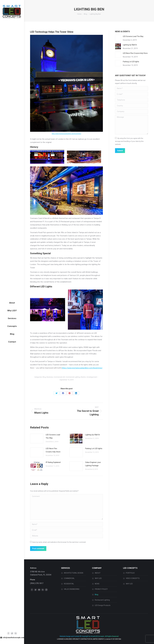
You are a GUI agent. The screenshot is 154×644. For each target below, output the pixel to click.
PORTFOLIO (130, 573)
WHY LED (98, 578)
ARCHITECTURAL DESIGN (74, 573)
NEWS (97, 584)
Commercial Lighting (73, 377)
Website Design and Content (70, 636)
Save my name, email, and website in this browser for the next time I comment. (59, 542)
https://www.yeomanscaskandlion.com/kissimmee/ (66, 134)
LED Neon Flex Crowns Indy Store (53, 450)
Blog (44, 377)
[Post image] (37, 439)
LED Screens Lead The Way (53, 436)
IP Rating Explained (53, 462)
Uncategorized (92, 377)
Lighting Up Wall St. (93, 435)
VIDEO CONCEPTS (133, 578)
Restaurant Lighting (102, 600)
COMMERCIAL (69, 578)
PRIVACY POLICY (101, 589)
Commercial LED (59, 377)
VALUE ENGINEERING (72, 589)
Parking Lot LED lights (94, 449)
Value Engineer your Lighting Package (93, 464)
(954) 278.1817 (37, 583)
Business (50, 377)
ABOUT (98, 573)
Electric (83, 377)
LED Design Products (103, 605)
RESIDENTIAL (69, 584)
